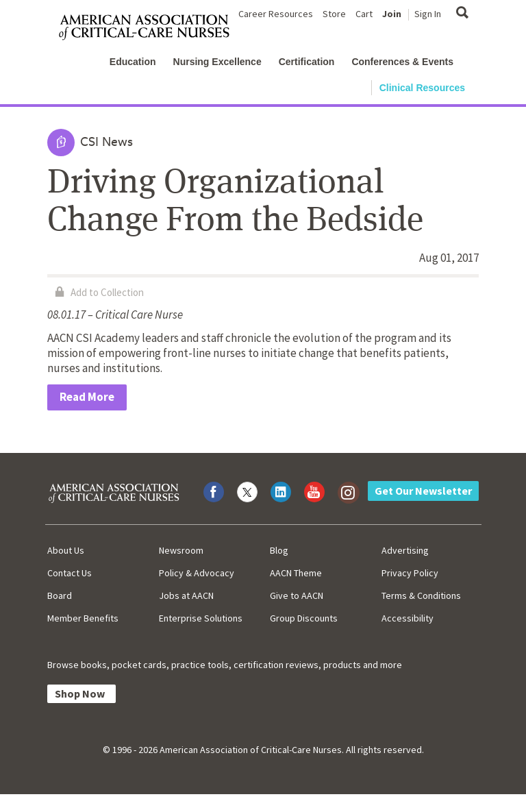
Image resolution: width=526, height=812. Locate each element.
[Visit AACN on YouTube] (314, 492)
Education (133, 62)
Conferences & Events (402, 62)
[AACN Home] (150, 28)
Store (334, 14)
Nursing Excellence (217, 62)
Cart (364, 14)
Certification (307, 62)
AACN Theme (296, 573)
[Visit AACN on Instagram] (348, 492)
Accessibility (408, 618)
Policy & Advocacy (197, 573)
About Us (66, 550)
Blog (279, 550)
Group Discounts (304, 618)
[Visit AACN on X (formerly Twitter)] (247, 492)
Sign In (428, 14)
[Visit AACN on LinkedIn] (281, 492)
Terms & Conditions (421, 595)
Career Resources (276, 14)
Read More (87, 397)
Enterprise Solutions (201, 618)
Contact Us (70, 573)
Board (60, 595)
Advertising (405, 550)
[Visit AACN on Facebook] (214, 492)
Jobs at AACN (186, 595)
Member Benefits (83, 618)
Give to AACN (297, 595)
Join (392, 14)
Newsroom (181, 550)
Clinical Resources (422, 88)
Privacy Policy (410, 573)
